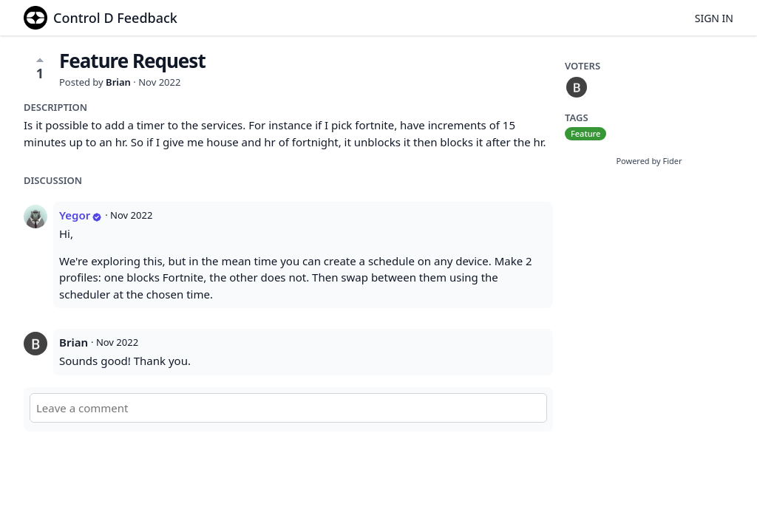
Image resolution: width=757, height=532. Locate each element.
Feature (585, 133)
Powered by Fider (649, 161)
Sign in (714, 18)
